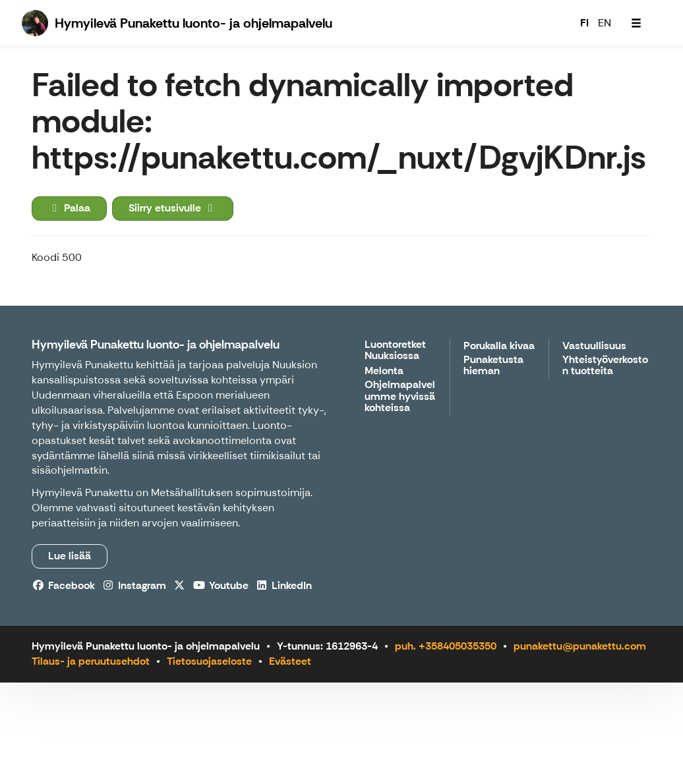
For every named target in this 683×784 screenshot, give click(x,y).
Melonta (384, 371)
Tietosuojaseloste (209, 661)
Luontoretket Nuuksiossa (395, 351)
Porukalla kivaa (499, 346)
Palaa (69, 208)
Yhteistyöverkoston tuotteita (605, 366)
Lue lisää (70, 556)
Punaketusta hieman (493, 366)
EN (605, 23)
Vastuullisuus (594, 346)
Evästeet (290, 661)
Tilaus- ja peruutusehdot (91, 661)
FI (584, 23)
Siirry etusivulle (173, 208)
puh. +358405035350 (446, 646)
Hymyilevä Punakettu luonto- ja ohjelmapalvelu (156, 345)
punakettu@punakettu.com (580, 646)
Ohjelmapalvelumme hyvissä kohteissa (400, 397)
